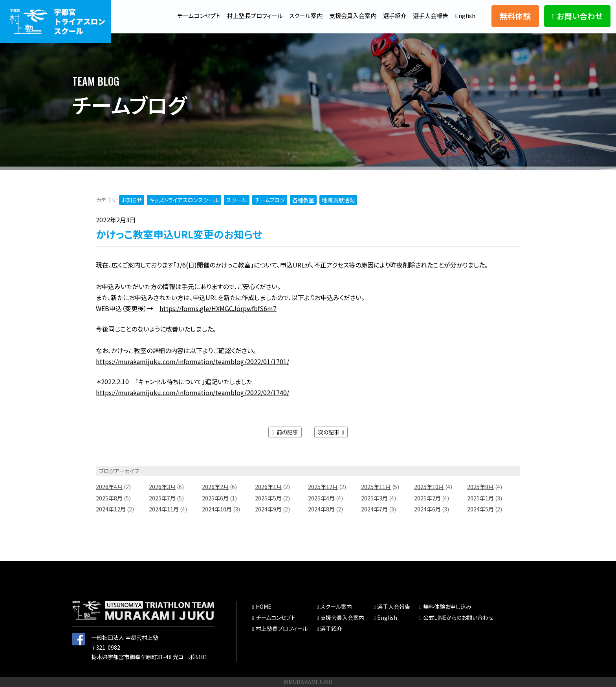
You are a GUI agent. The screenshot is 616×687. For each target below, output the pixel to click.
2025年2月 (427, 498)
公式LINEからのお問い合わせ (458, 617)
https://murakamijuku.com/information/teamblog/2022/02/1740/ (192, 392)
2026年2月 (215, 487)
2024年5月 (480, 509)
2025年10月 (429, 487)
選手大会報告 (429, 15)
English (465, 15)
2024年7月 (374, 509)
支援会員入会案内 (347, 15)
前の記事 (285, 432)
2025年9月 (480, 487)
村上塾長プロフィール (243, 15)
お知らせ (132, 200)
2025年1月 (480, 498)
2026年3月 (162, 487)
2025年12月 (323, 487)
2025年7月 (162, 498)
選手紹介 (391, 15)
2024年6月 (427, 509)
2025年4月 (321, 498)
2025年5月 (268, 498)
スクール (237, 200)
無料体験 (515, 16)
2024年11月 (164, 509)
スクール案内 (297, 15)
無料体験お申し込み (447, 607)
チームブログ (270, 200)
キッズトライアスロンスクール (184, 200)
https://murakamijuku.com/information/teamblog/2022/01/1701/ (192, 361)
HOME (264, 607)
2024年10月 (217, 509)
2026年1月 (268, 487)
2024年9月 (268, 509)
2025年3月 (374, 498)
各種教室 (303, 200)
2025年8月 (109, 498)
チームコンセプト (184, 15)
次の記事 (331, 432)
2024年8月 (321, 509)
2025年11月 (376, 487)
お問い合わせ (577, 16)
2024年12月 (111, 509)
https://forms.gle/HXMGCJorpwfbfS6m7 (218, 308)
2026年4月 (109, 487)
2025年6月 (215, 498)
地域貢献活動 (338, 200)
